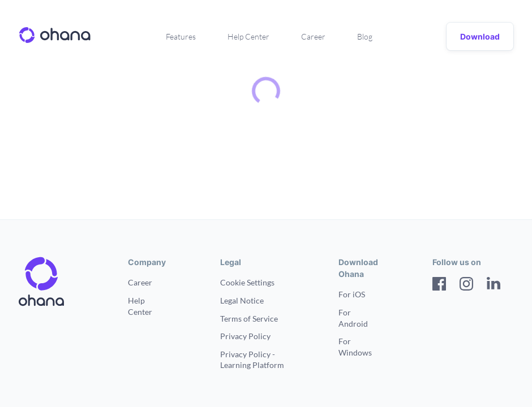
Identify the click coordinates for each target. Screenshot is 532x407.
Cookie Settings (247, 282)
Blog (365, 36)
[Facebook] (439, 285)
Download (480, 36)
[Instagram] (466, 285)
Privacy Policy (245, 336)
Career (313, 36)
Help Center (248, 36)
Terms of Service (249, 319)
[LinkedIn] (494, 285)
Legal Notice (242, 300)
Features (181, 36)
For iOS (352, 294)
